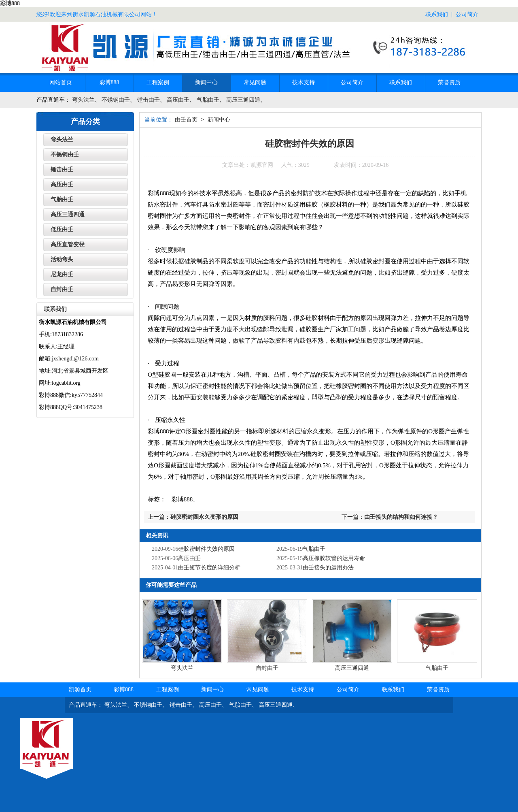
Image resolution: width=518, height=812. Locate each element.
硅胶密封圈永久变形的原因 (204, 517)
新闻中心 (206, 82)
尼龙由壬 (62, 274)
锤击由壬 (149, 100)
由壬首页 (186, 120)
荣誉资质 (449, 82)
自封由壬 (267, 668)
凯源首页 (80, 689)
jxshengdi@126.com (75, 359)
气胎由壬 (208, 100)
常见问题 (255, 82)
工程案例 (158, 82)
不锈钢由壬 (116, 100)
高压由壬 (178, 100)
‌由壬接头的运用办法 (328, 568)
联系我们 (437, 14)
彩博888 (10, 3)
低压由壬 (62, 229)
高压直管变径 (68, 244)
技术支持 (304, 82)
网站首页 (61, 82)
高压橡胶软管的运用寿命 (334, 558)
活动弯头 (62, 259)
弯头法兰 (83, 100)
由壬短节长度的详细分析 (209, 568)
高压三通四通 (243, 100)
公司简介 (467, 14)
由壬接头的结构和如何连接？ (401, 517)
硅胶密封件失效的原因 (206, 549)
